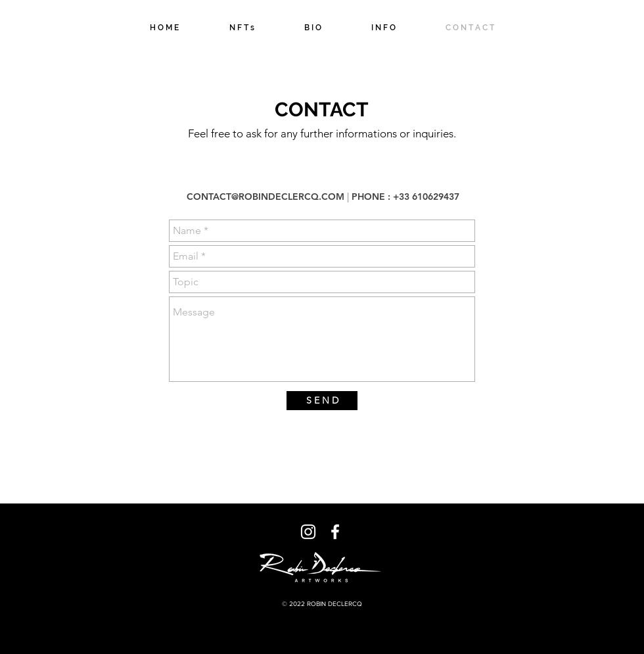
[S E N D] (322, 401)
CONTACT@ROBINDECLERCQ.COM (265, 197)
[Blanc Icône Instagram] (308, 532)
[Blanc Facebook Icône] (335, 532)
